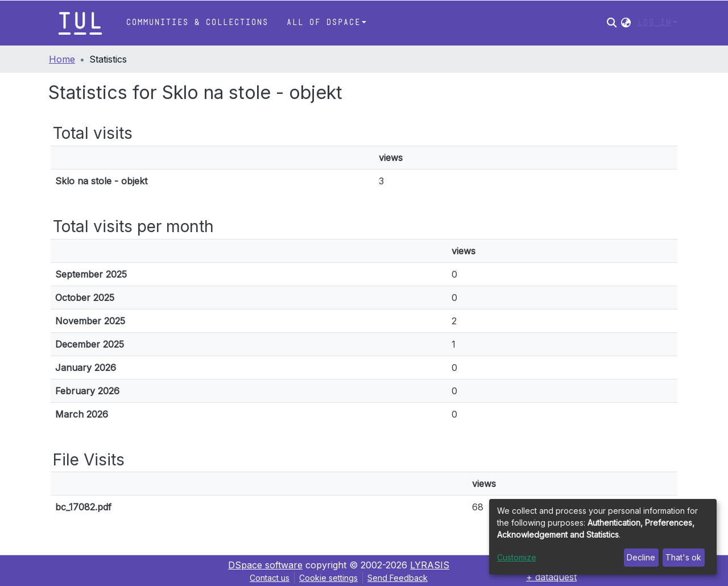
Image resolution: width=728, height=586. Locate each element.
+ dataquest (551, 577)
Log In (654, 22)
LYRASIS (430, 565)
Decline (641, 557)
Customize (517, 557)
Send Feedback (398, 578)
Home (62, 59)
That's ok (683, 557)
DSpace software (265, 565)
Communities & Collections (197, 22)
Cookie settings (328, 578)
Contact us (270, 578)
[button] (626, 23)
